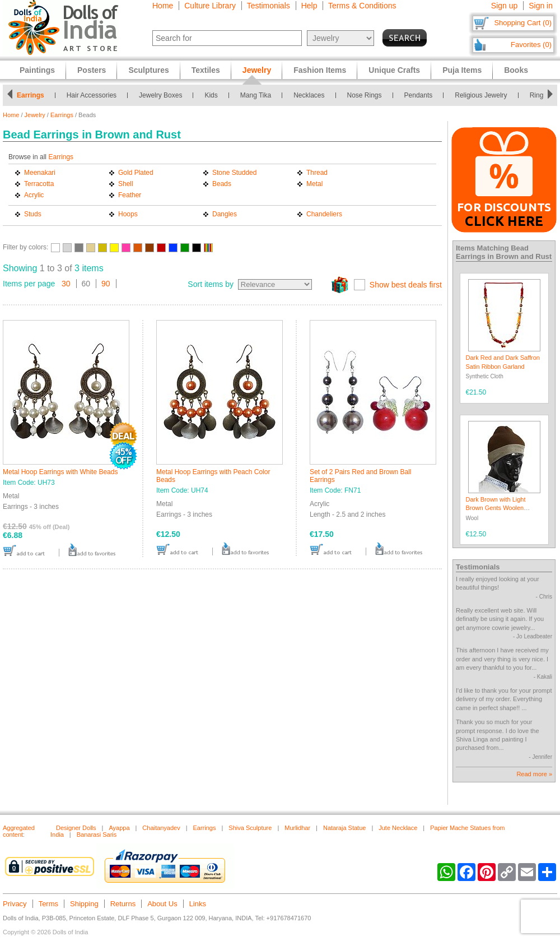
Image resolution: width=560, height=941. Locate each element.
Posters (92, 70)
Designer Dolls (76, 828)
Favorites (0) (531, 45)
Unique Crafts (394, 70)
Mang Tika (256, 95)
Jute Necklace (398, 828)
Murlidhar (297, 828)
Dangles (225, 214)
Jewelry (35, 115)
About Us (162, 904)
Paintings (37, 70)
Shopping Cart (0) (523, 23)
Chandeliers (324, 214)
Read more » (534, 774)
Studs (33, 214)
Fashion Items (320, 70)
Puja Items (462, 70)
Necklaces (309, 95)
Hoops (128, 214)
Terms (48, 904)
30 (66, 284)
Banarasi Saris (97, 835)
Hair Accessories (92, 95)
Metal (314, 184)
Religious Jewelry (481, 95)
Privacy (15, 904)
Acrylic (34, 195)
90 (106, 284)
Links (198, 904)
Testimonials (269, 6)
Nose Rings (365, 95)
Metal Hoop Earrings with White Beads (60, 472)
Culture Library (210, 6)
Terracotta (39, 184)
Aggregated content (19, 831)
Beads (222, 184)
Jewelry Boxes (160, 95)
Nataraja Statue (344, 828)
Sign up (504, 6)
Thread (317, 173)
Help (309, 6)
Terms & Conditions (362, 6)
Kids (211, 95)
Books (516, 70)
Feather (130, 195)
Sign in (541, 6)
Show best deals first (406, 285)
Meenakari (40, 173)
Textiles (206, 70)
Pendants (419, 95)
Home (163, 6)
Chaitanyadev (161, 828)
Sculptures (148, 70)
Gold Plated (136, 173)
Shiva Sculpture (250, 828)
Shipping (84, 904)
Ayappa (119, 828)
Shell (126, 184)
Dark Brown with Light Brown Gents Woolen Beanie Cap (496, 508)
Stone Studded (234, 173)
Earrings (31, 95)
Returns (123, 904)
